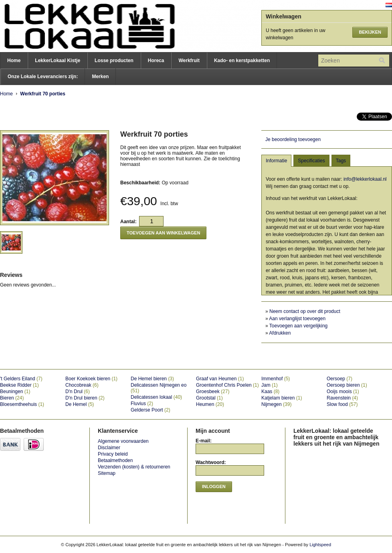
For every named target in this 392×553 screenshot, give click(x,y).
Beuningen (15, 392)
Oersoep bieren (347, 385)
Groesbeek (213, 392)
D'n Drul (78, 392)
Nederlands (389, 5)
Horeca (156, 61)
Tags (341, 161)
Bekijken (370, 32)
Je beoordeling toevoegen (293, 139)
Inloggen (214, 486)
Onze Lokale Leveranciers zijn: (43, 77)
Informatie (276, 161)
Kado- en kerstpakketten (242, 61)
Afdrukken (280, 333)
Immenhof (276, 379)
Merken (100, 77)
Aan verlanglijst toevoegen (297, 319)
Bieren (12, 398)
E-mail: (204, 441)
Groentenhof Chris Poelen (227, 385)
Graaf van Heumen (220, 379)
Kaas (270, 392)
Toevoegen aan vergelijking (298, 326)
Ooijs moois (343, 392)
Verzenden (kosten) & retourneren (134, 467)
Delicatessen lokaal (156, 397)
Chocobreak (82, 385)
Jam (270, 385)
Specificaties (311, 161)
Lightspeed (320, 545)
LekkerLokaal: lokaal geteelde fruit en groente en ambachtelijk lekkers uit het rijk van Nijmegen (80, 26)
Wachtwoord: (211, 462)
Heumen (210, 404)
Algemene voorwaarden (123, 441)
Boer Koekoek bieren (91, 379)
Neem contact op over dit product (305, 311)
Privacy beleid (113, 454)
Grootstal (209, 398)
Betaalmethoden (115, 460)
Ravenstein (342, 398)
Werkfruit (189, 61)
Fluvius (142, 404)
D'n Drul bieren (85, 398)
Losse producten (114, 61)
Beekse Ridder (19, 385)
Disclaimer (109, 448)
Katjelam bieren (282, 398)
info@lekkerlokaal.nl (365, 179)
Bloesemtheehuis (22, 404)
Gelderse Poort (151, 410)
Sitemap (107, 473)
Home (14, 61)
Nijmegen (276, 404)
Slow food (342, 404)
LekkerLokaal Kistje (58, 61)
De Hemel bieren (152, 379)
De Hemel (80, 404)
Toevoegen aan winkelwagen (163, 233)
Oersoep (339, 379)
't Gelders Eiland (21, 379)
